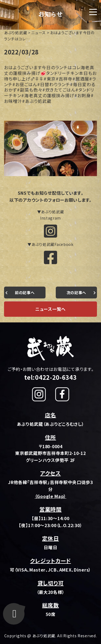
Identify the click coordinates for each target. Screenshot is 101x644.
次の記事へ (76, 293)
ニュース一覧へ (50, 309)
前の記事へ (25, 293)
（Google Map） (50, 496)
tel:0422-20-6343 (50, 377)
